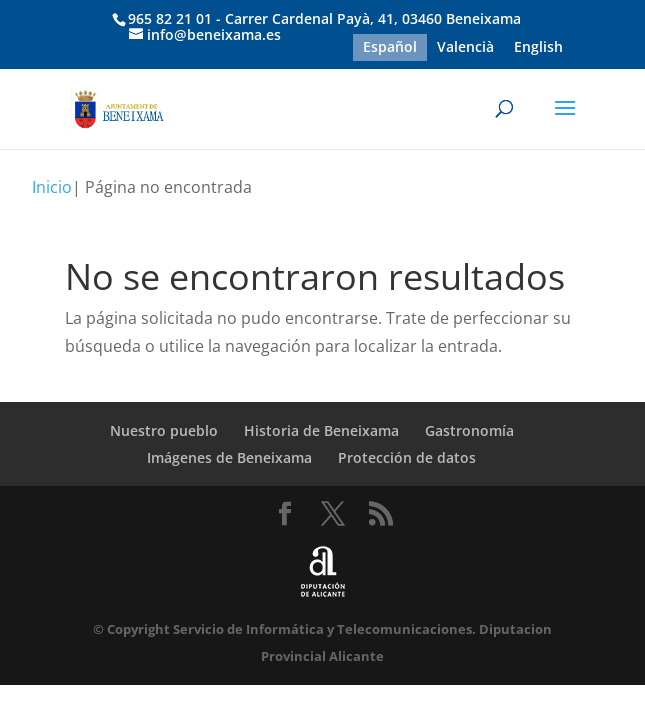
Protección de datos (407, 457)
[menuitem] (390, 47)
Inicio (52, 187)
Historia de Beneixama (321, 430)
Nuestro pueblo (164, 430)
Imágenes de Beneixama (229, 457)
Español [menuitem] (390, 47)
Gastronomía (469, 430)
